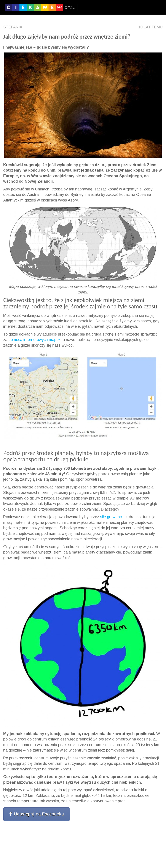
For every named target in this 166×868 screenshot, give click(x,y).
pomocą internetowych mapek (34, 340)
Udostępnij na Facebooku (37, 814)
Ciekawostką (20, 300)
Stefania (13, 27)
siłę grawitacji (112, 517)
